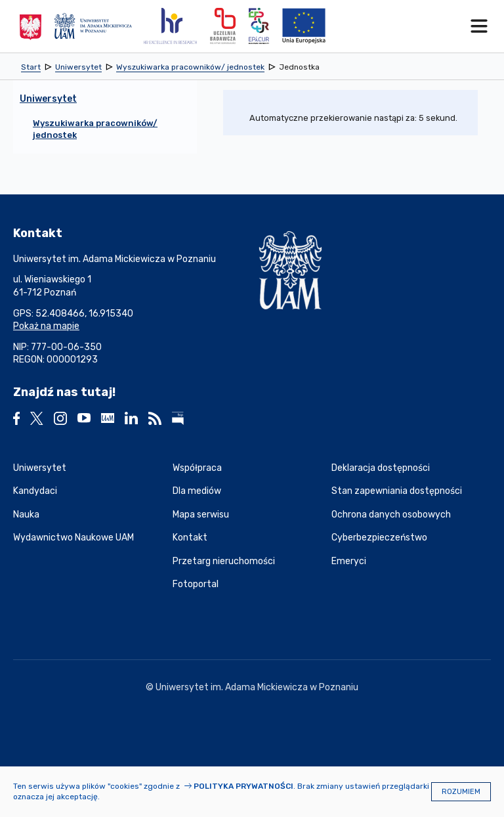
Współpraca (197, 468)
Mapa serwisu (201, 515)
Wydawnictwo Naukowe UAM (73, 538)
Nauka (26, 515)
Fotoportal (196, 584)
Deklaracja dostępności (381, 468)
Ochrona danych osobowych (391, 515)
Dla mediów (197, 491)
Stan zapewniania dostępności (397, 491)
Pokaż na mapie (46, 326)
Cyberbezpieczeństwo (379, 538)
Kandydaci (35, 491)
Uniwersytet (40, 468)
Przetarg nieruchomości (224, 561)
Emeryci (349, 561)
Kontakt (190, 538)
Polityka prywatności (243, 786)
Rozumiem (461, 792)
